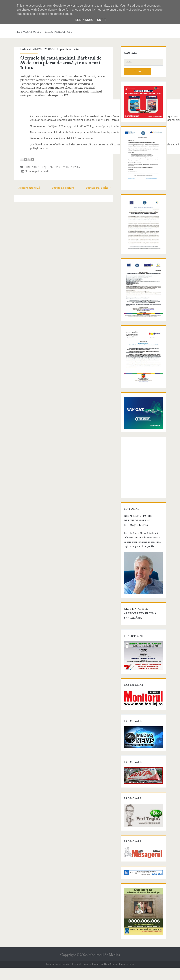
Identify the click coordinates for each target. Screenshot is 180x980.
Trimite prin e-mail (34, 171)
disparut (31, 167)
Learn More (84, 20)
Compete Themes (69, 977)
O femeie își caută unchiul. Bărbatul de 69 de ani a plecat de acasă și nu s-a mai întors (60, 63)
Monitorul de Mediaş (104, 967)
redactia (74, 49)
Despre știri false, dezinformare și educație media (138, 531)
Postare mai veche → (100, 188)
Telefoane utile (28, 32)
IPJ (44, 167)
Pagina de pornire (63, 188)
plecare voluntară (64, 167)
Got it (102, 20)
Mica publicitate (59, 32)
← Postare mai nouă (27, 188)
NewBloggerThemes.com (119, 977)
